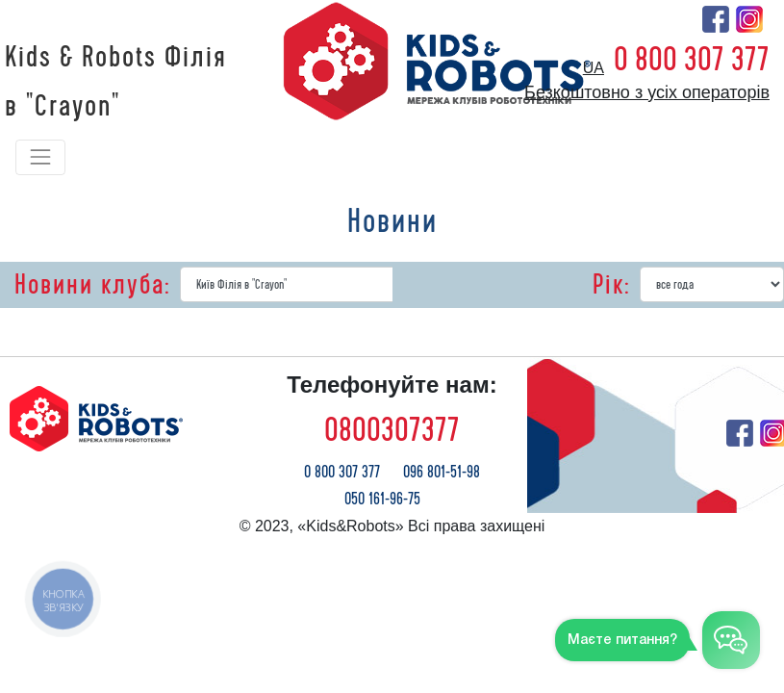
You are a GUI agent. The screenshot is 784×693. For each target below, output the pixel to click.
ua (594, 68)
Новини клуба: (92, 285)
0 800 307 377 (692, 60)
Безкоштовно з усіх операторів (647, 92)
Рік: (611, 285)
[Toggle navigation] (40, 157)
